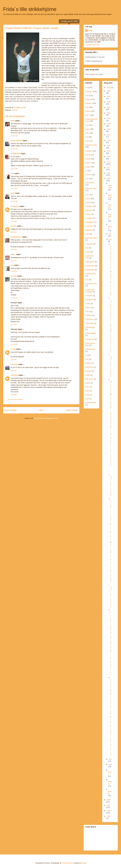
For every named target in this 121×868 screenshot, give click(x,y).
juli (110, 234)
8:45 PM (14, 261)
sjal (87, 137)
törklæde (89, 151)
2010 (109, 173)
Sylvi (87, 195)
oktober (110, 206)
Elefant (88, 363)
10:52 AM (14, 136)
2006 (109, 811)
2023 (109, 102)
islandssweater (91, 145)
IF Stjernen (15, 206)
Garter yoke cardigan (90, 291)
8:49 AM (14, 360)
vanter (88, 99)
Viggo (88, 375)
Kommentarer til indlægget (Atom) (46, 418)
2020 (109, 118)
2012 (109, 162)
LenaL (13, 349)
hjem (87, 387)
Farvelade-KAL (91, 284)
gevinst (88, 202)
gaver (88, 129)
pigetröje (89, 230)
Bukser (88, 214)
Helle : (13, 254)
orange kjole (90, 349)
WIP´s (88, 115)
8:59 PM (14, 271)
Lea (12, 265)
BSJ (87, 280)
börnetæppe (90, 327)
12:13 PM (14, 169)
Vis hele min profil (92, 45)
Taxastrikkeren (16, 140)
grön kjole (89, 300)
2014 (109, 151)
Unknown (14, 375)
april (110, 765)
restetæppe (90, 270)
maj (110, 759)
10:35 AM (14, 298)
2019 (109, 124)
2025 (109, 91)
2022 (109, 107)
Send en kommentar (15, 400)
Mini (87, 248)
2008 (109, 800)
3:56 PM (14, 250)
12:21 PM (14, 188)
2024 (109, 96)
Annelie (14, 226)
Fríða (90, 31)
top (87, 355)
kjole (87, 141)
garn (87, 107)
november (110, 196)
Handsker (89, 206)
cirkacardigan (91, 333)
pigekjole (89, 210)
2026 (109, 88)
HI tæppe (89, 218)
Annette (14, 276)
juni (110, 239)
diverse (88, 111)
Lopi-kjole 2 (90, 319)
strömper (89, 92)
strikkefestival (91, 274)
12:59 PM (14, 202)
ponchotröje (90, 266)
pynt (87, 399)
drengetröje (90, 182)
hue (87, 96)
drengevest (90, 339)
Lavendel (14, 364)
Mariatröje (89, 367)
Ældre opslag (72, 410)
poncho (88, 175)
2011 (109, 168)
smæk (88, 304)
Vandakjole (90, 222)
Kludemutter (15, 154)
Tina (12, 173)
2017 (109, 135)
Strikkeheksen (16, 237)
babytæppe (90, 262)
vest (87, 359)
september (110, 217)
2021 (109, 113)
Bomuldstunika (91, 238)
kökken (88, 163)
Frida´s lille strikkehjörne (30, 9)
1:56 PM (14, 221)
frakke (88, 383)
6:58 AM (14, 370)
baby (87, 133)
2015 (109, 146)
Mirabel (88, 371)
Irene (13, 193)
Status (88, 198)
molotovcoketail (67, 863)
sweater (89, 103)
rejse (87, 234)
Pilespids (89, 296)
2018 (109, 129)
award (88, 252)
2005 (109, 816)
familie (88, 159)
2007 (109, 805)
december (110, 187)
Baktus (88, 308)
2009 (109, 179)
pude (87, 395)
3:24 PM (14, 395)
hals (87, 179)
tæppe (88, 167)
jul (86, 171)
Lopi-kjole (89, 244)
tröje (87, 125)
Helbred (15, 110)
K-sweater (89, 226)
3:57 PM (14, 324)
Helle (13, 121)
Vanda (88, 155)
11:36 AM (14, 344)
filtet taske (89, 379)
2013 (109, 157)
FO (87, 88)
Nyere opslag (11, 410)
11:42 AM (14, 149)
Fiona (88, 311)
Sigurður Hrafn (91, 188)
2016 (109, 140)
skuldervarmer (91, 403)
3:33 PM (14, 232)
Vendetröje (90, 323)
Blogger (84, 863)
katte (87, 391)
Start (41, 410)
